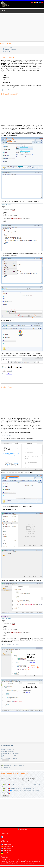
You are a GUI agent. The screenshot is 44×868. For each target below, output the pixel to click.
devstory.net (6, 849)
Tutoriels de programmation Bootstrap (13, 765)
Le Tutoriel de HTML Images (11, 758)
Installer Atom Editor (9, 90)
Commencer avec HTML (10, 756)
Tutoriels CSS (7, 767)
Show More (5, 760)
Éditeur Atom (8, 51)
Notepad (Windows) (10, 50)
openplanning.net (7, 846)
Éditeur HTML (9, 48)
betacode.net (6, 851)
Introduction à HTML (9, 749)
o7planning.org (7, 844)
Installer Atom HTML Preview (11, 645)
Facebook (5, 837)
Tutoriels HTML (8, 745)
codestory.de (6, 853)
